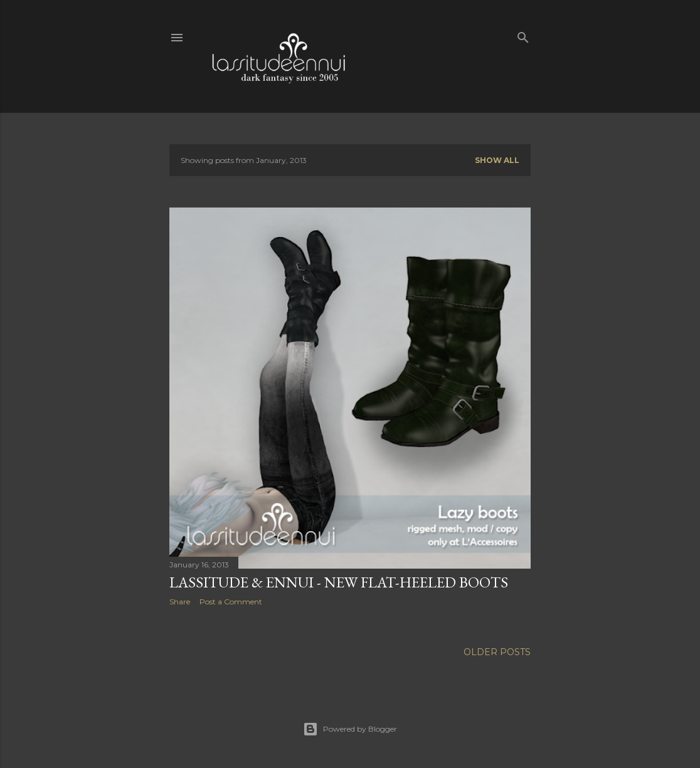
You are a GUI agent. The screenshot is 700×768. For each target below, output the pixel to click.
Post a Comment (231, 602)
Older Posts (497, 652)
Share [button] (180, 602)
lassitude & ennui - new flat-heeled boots (339, 582)
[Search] (523, 35)
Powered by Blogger (350, 729)
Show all (497, 160)
